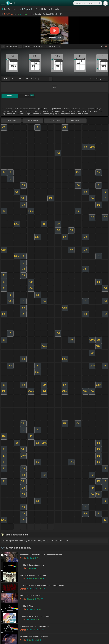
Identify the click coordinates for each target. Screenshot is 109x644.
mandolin (30, 79)
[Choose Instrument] (51, 79)
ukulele (22, 79)
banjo (37, 79)
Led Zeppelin (26, 9)
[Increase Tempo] (20, 46)
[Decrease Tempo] (3, 46)
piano (14, 79)
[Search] (99, 3)
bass (45, 79)
